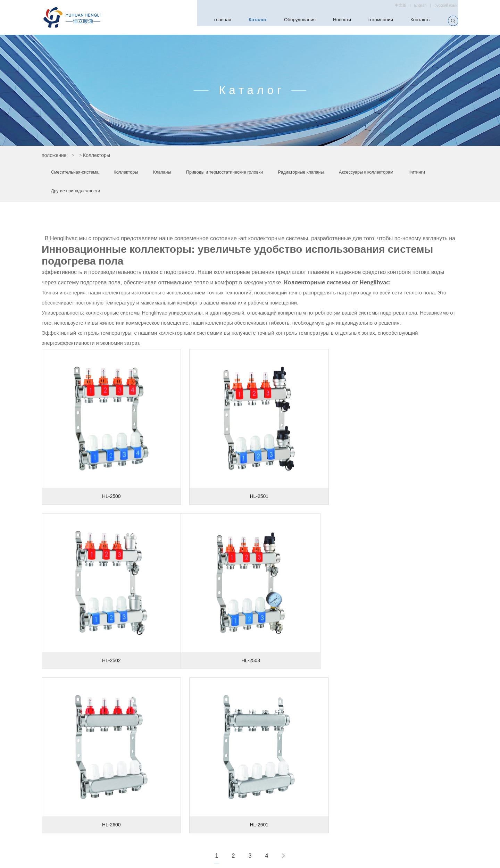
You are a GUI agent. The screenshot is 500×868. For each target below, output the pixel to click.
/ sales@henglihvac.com (392, 820)
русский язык (444, 6)
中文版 (392, 6)
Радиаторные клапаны (347, 174)
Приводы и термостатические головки (257, 174)
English (414, 6)
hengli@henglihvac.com (332, 820)
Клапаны (183, 174)
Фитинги (144, 193)
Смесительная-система (80, 174)
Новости (332, 21)
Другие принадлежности (201, 193)
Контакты (419, 21)
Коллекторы (141, 174)
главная (199, 21)
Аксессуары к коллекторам (85, 193)
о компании (374, 21)
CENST (365, 860)
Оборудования (285, 21)
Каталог (238, 21)
